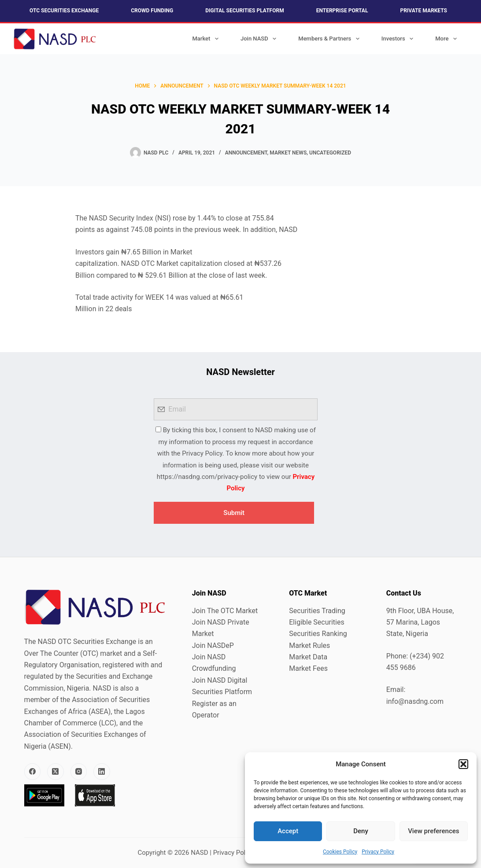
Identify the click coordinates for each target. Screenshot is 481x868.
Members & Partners (331, 39)
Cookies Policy (340, 852)
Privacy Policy (378, 852)
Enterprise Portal (342, 11)
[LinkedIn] (102, 772)
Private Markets (423, 11)
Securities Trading (317, 611)
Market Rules (309, 645)
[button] (463, 764)
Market (207, 39)
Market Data (308, 657)
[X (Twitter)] (55, 772)
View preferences (433, 831)
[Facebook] (33, 772)
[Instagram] (79, 772)
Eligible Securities (316, 622)
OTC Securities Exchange (64, 11)
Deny (361, 831)
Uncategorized (330, 153)
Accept (288, 831)
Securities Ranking (318, 634)
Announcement (246, 153)
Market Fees (308, 668)
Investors (399, 39)
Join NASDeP (213, 645)
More (448, 39)
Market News (288, 153)
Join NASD (260, 39)
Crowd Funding (152, 11)
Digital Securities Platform (244, 11)
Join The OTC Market (225, 611)
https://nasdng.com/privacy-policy (207, 477)
